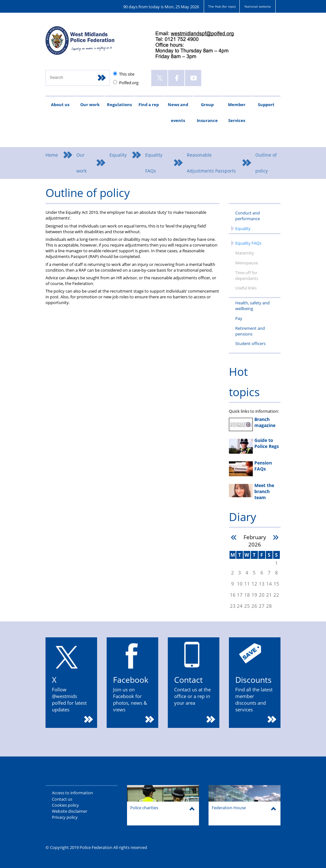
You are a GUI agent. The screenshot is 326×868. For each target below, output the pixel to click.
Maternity (245, 253)
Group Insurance (207, 112)
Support (266, 105)
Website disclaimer (70, 811)
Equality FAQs (154, 163)
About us (60, 105)
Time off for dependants (247, 275)
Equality (118, 155)
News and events (178, 112)
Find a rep (149, 105)
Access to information (72, 793)
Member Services (237, 112)
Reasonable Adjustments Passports (211, 163)
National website (258, 6)
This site (127, 74)
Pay (239, 318)
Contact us (62, 799)
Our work (90, 105)
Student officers (250, 343)
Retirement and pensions (250, 331)
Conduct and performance (248, 216)
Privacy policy (65, 817)
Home (52, 155)
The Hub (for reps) (222, 6)
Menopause (247, 263)
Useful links (246, 288)
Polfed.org (129, 83)
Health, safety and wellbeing (252, 306)
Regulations (119, 105)
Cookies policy (65, 805)
